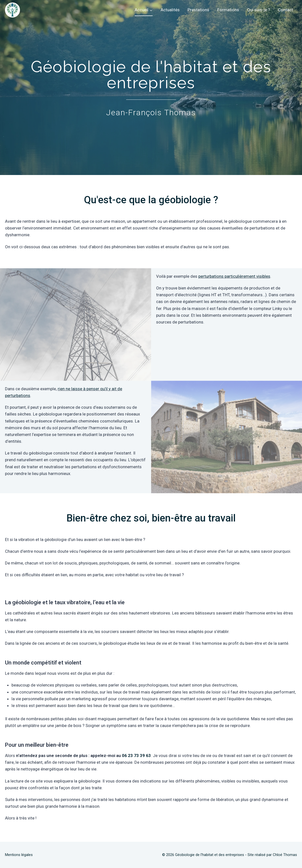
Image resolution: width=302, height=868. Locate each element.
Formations (228, 10)
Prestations (198, 10)
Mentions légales (19, 855)
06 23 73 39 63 (136, 755)
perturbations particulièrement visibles (234, 276)
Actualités (170, 10)
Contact (286, 10)
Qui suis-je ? (259, 10)
